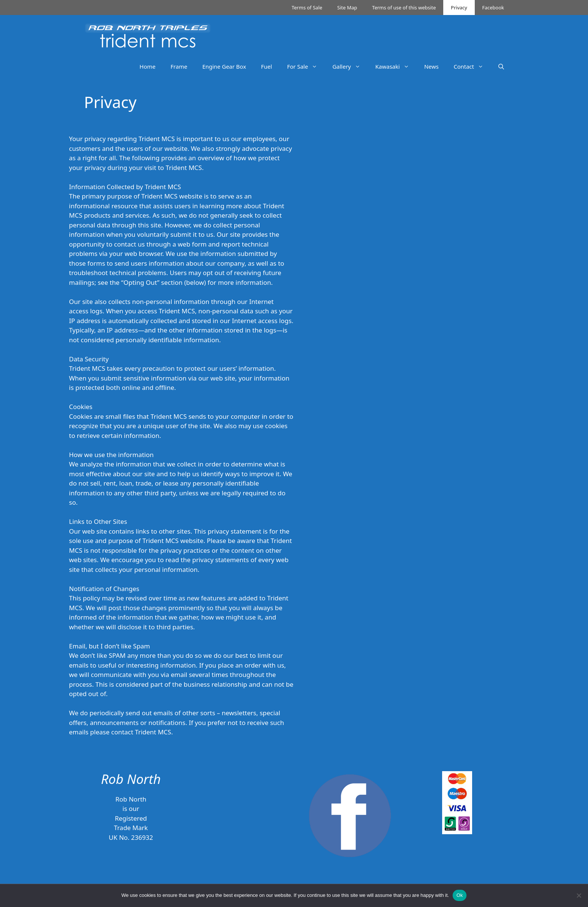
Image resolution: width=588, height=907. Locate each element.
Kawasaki (396, 66)
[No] (579, 895)
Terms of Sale (307, 8)
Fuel (266, 66)
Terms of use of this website (404, 8)
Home (148, 66)
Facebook (493, 8)
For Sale (306, 66)
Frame (179, 66)
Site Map (347, 8)
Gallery (350, 66)
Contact (472, 66)
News (431, 66)
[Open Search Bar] (501, 66)
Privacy (459, 8)
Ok (460, 895)
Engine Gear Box (224, 66)
